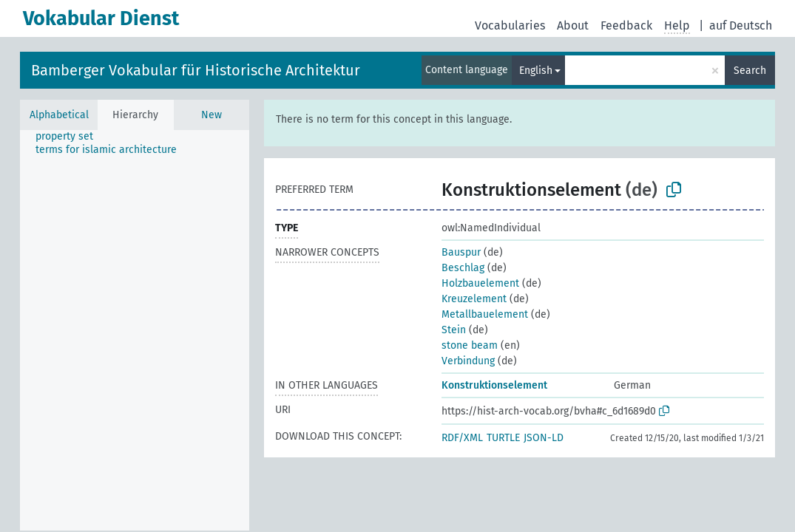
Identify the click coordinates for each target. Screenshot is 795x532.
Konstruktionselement (494, 385)
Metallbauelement (485, 314)
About (573, 25)
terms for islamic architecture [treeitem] (106, 150)
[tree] (135, 330)
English (536, 71)
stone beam (470, 345)
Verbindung (468, 361)
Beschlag (463, 268)
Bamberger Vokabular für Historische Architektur (196, 70)
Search (750, 71)
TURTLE (503, 438)
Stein (454, 330)
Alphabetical (59, 115)
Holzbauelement (480, 283)
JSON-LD (544, 438)
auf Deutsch (741, 25)
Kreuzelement (474, 299)
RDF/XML (462, 438)
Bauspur (461, 252)
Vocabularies (510, 25)
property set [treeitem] (64, 136)
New (212, 115)
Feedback (626, 25)
